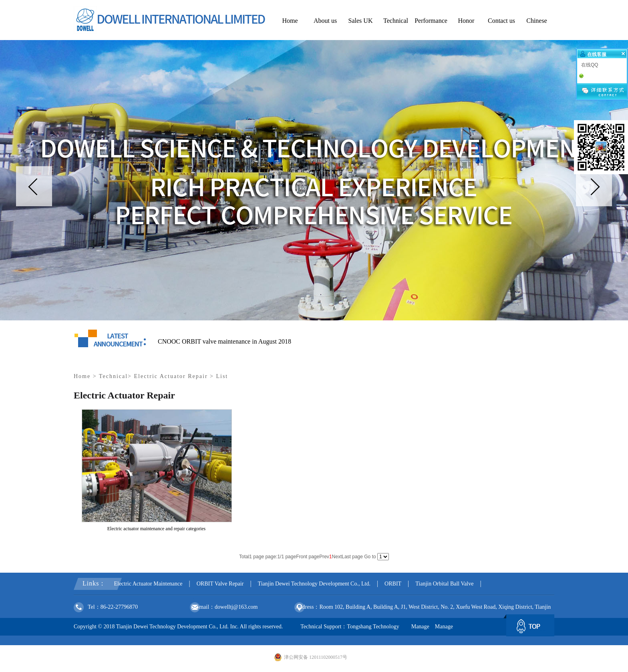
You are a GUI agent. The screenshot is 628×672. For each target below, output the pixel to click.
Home (82, 376)
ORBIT (393, 584)
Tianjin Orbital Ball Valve (444, 584)
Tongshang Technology (373, 627)
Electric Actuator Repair (171, 376)
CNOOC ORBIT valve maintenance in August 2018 (224, 341)
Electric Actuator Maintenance (148, 584)
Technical (113, 376)
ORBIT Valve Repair (220, 584)
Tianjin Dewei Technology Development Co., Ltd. (314, 584)
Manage (420, 627)
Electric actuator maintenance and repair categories (157, 529)
